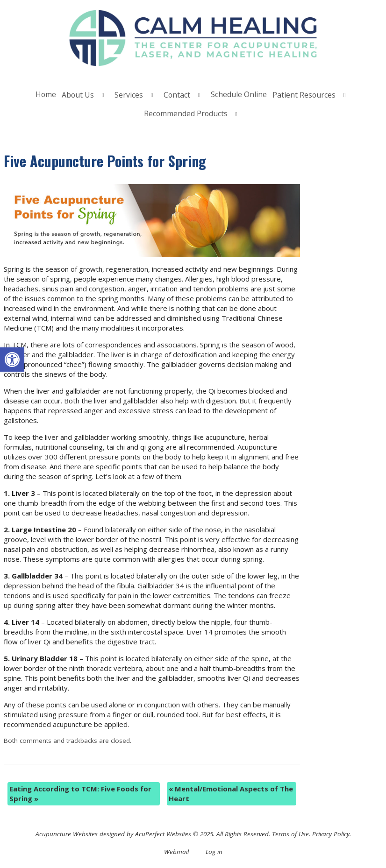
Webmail (176, 852)
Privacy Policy (331, 834)
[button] (12, 360)
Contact (177, 95)
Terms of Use (290, 834)
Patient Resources (304, 95)
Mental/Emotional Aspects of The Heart (231, 794)
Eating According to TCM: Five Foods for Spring (80, 794)
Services (129, 95)
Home (46, 94)
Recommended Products (186, 113)
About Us (78, 95)
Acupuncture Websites (67, 834)
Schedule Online (239, 94)
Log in (214, 852)
